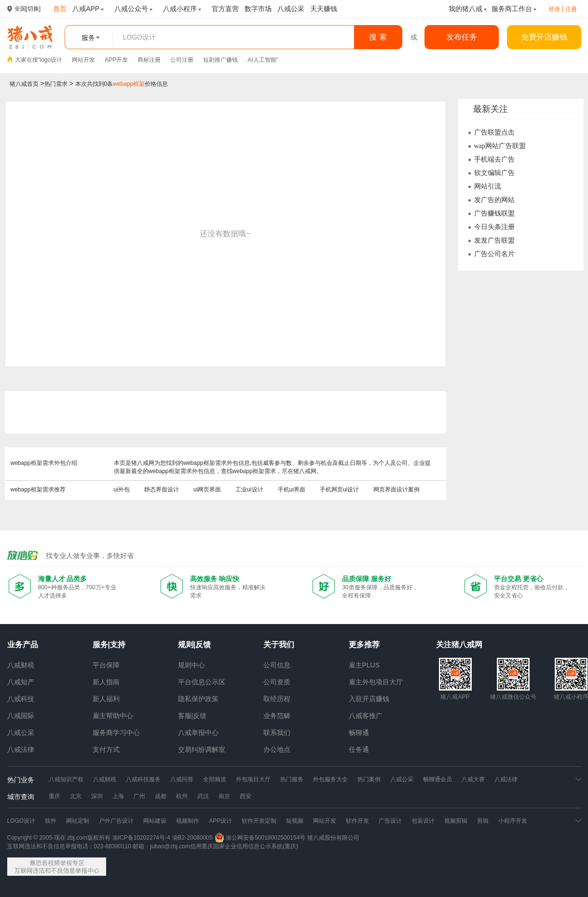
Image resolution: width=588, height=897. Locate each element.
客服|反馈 (192, 716)
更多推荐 (364, 645)
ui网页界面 (207, 489)
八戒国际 (21, 716)
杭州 (182, 796)
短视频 (295, 821)
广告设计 (390, 821)
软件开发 (357, 821)
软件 (51, 821)
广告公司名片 (494, 254)
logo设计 (51, 60)
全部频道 (215, 779)
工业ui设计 (249, 489)
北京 (76, 796)
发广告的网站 (494, 200)
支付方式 (106, 749)
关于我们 (279, 645)
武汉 (203, 796)
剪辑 (483, 821)
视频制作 (188, 821)
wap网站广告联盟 (500, 146)
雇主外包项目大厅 (376, 682)
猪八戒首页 (24, 84)
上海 (118, 796)
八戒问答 (182, 779)
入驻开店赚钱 (369, 699)
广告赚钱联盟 (494, 213)
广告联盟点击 (494, 132)
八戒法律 (21, 749)
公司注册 (182, 60)
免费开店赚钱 (544, 37)
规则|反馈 (194, 645)
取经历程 (277, 699)
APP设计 (220, 821)
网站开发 (83, 60)
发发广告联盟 (494, 240)
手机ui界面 (292, 489)
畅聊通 (359, 733)
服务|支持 (109, 645)
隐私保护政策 (198, 699)
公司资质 (277, 682)
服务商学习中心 (116, 733)
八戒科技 (21, 699)
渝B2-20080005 (192, 838)
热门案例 (369, 779)
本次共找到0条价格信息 (122, 84)
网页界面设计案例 (397, 489)
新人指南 (106, 682)
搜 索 (378, 37)
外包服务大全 (330, 779)
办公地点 (277, 749)
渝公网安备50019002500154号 (260, 838)
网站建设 (155, 821)
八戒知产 (21, 682)
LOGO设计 (21, 821)
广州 (139, 796)
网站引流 (488, 186)
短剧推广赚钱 (220, 60)
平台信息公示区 (202, 682)
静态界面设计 (162, 489)
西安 (246, 796)
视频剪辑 (456, 821)
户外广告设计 (116, 821)
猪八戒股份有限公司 (333, 838)
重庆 (55, 796)
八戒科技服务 (143, 779)
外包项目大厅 (253, 779)
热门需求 (56, 84)
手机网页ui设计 (339, 489)
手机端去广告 (494, 159)
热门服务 (292, 779)
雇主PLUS (364, 665)
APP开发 (116, 60)
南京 (224, 796)
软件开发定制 (259, 821)
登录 (554, 9)
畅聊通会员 (438, 779)
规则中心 (191, 665)
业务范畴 (277, 716)
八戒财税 (21, 665)
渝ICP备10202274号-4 (141, 838)
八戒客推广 (366, 716)
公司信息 (277, 665)
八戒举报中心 (198, 733)
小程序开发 (513, 821)
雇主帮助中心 (113, 716)
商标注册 (149, 60)
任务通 (359, 749)
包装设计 (423, 821)
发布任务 (462, 37)
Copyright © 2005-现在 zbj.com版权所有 (59, 838)
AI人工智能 (262, 60)
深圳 (97, 796)
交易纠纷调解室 (202, 749)
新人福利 (106, 699)
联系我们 (277, 733)
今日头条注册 (494, 227)
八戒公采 (21, 733)
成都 (161, 796)
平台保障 (106, 665)
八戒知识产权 (66, 779)
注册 (571, 9)
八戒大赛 (473, 779)
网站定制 (78, 821)
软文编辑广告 (494, 173)
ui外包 (122, 489)
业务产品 (23, 645)
